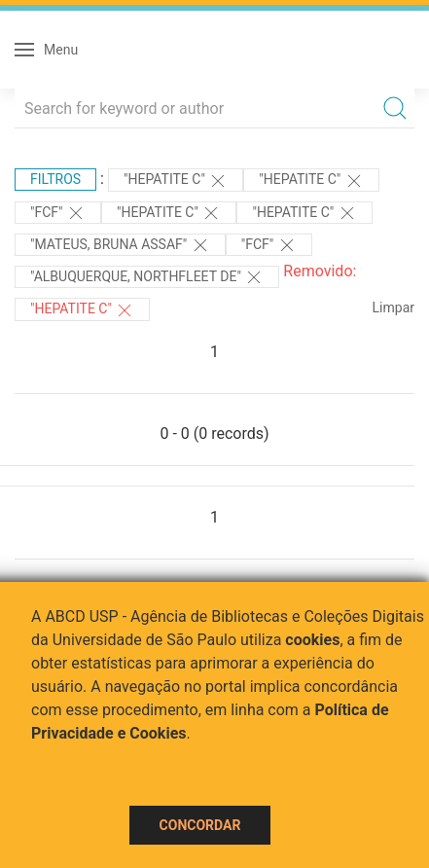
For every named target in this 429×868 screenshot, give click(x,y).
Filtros (55, 179)
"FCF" (58, 213)
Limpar (393, 307)
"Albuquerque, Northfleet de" (147, 277)
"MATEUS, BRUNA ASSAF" (120, 245)
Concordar (200, 825)
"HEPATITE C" (176, 181)
